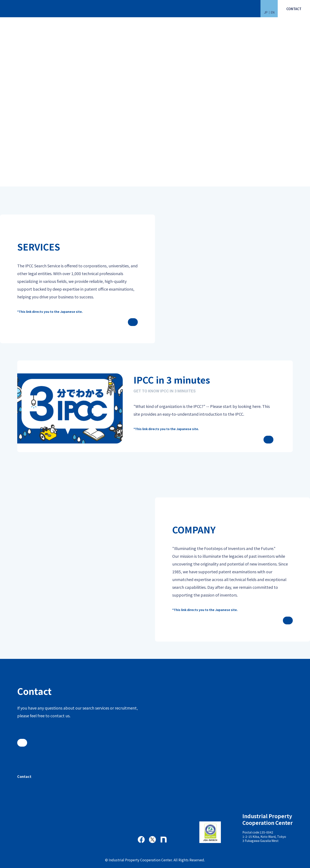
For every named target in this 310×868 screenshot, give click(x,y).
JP (266, 13)
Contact (24, 776)
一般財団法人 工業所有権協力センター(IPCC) (20, 9)
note (164, 840)
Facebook (141, 840)
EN (273, 13)
